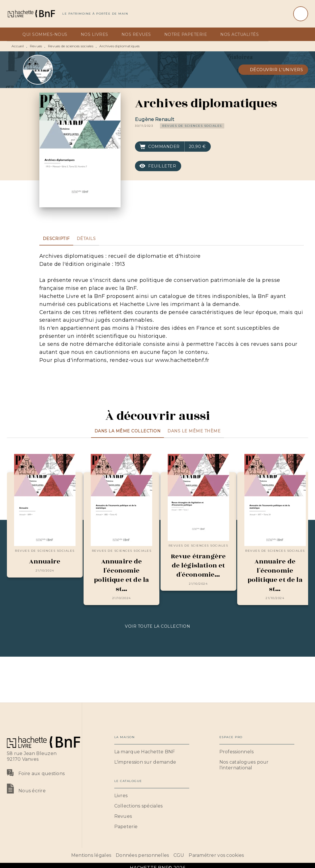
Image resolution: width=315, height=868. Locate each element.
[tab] (13, 34)
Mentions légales (91, 855)
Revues (36, 46)
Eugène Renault (155, 119)
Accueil (18, 46)
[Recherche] (301, 14)
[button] (273, 70)
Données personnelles (142, 855)
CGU (179, 855)
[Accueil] (31, 14)
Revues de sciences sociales (71, 46)
